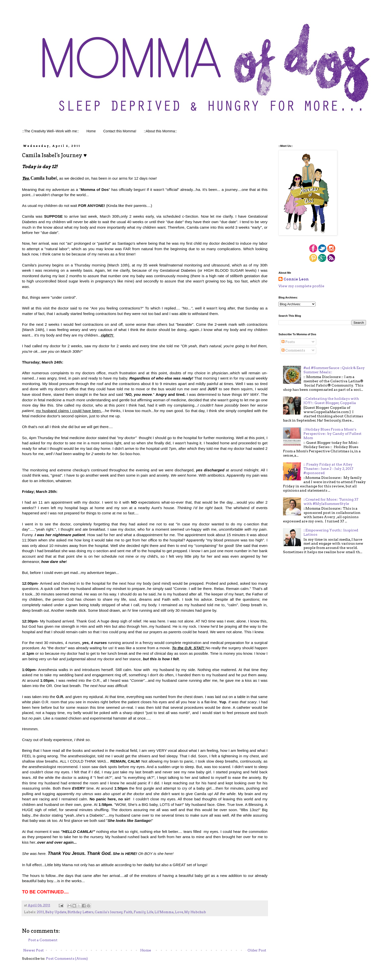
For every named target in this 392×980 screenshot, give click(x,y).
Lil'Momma (164, 912)
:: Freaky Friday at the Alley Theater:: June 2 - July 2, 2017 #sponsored (328, 469)
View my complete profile (301, 286)
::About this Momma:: (160, 131)
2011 (40, 912)
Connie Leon (296, 279)
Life (150, 912)
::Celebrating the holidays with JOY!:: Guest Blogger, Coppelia (331, 401)
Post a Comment (43, 940)
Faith (128, 912)
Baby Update (56, 912)
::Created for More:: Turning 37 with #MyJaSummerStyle (331, 502)
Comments (293, 350)
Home (91, 131)
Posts (288, 342)
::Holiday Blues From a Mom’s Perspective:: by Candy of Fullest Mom (332, 434)
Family (140, 912)
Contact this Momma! (120, 131)
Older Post (257, 950)
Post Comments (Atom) (67, 958)
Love (179, 912)
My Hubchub (195, 912)
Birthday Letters (80, 912)
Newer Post (33, 950)
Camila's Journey (109, 912)
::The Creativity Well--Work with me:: (51, 131)
